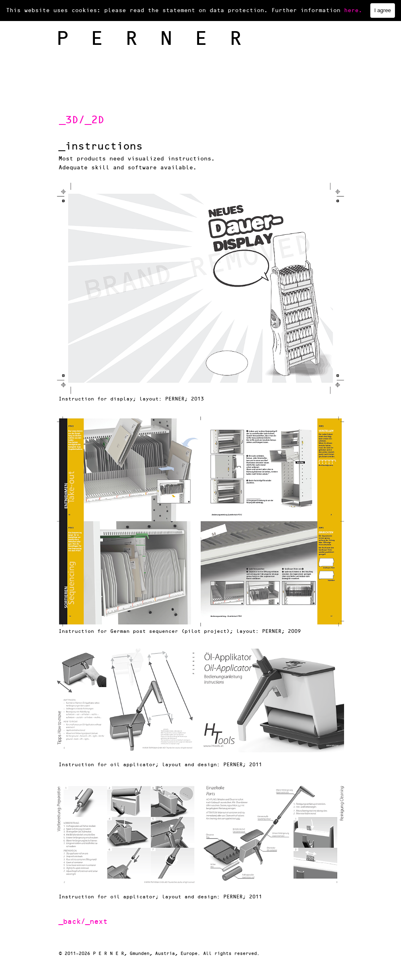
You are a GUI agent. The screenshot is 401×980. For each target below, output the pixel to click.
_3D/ (72, 120)
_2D (94, 120)
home (63, 10)
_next (96, 922)
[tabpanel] (139, 120)
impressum (281, 10)
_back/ (72, 922)
